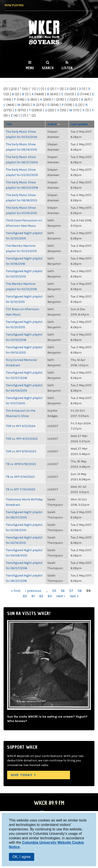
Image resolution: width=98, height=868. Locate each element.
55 (54, 591)
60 (25, 596)
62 (41, 596)
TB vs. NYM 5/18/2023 (21, 464)
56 (63, 591)
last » (74, 596)
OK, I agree (22, 857)
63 (50, 596)
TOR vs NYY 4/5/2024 (21, 426)
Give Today (22, 775)
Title (9, 124)
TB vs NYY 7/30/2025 (21, 489)
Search (48, 68)
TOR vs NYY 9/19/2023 (21, 451)
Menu (30, 68)
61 (33, 596)
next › (61, 596)
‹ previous (33, 591)
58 (80, 591)
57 (71, 591)
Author (54, 124)
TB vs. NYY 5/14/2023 (20, 477)
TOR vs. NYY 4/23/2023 (22, 439)
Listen (67, 68)
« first (16, 591)
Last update (79, 124)
